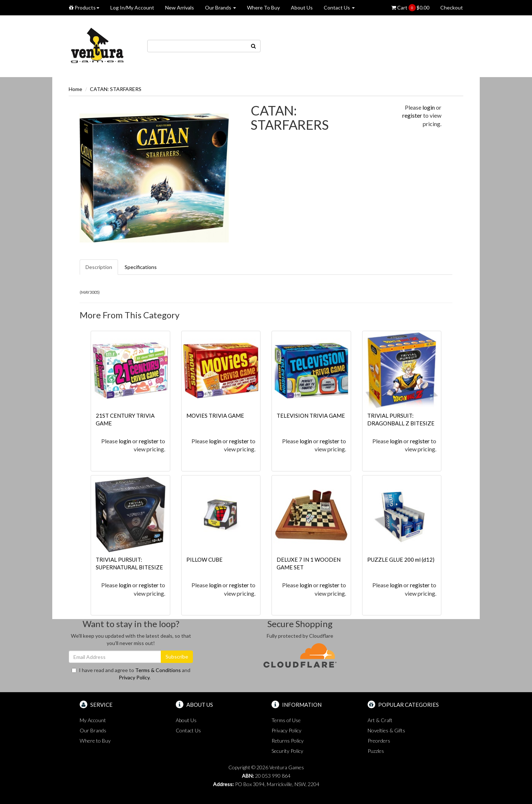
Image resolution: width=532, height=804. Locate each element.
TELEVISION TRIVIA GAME (311, 416)
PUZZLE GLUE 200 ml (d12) (401, 560)
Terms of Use (286, 720)
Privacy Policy (134, 677)
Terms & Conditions (158, 670)
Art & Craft (380, 720)
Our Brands (221, 7)
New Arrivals (180, 7)
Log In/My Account (132, 7)
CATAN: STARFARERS (116, 89)
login (429, 107)
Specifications (141, 267)
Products (84, 7)
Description (99, 267)
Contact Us (339, 7)
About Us (302, 7)
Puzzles (376, 751)
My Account (93, 720)
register (412, 115)
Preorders (379, 741)
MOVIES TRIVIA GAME (215, 416)
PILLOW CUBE (204, 560)
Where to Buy (95, 741)
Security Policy (287, 751)
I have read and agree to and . (131, 674)
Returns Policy (288, 741)
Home (75, 89)
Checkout (452, 7)
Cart (410, 8)
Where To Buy (263, 7)
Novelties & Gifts (386, 730)
